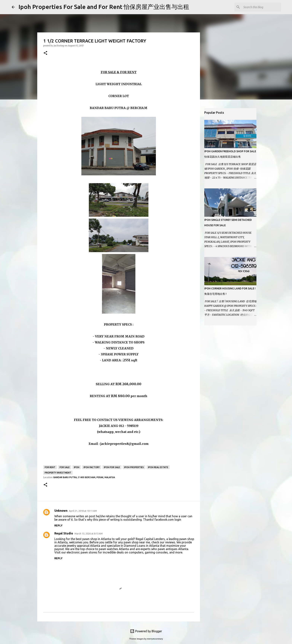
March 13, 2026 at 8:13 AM (89, 533)
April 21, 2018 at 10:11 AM (83, 511)
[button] (45, 53)
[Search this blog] (261, 7)
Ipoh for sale (112, 467)
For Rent (50, 467)
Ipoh (77, 467)
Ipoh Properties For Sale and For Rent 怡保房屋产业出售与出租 (104, 7)
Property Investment (58, 473)
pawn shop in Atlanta (97, 539)
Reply (58, 525)
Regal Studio (64, 533)
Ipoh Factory (92, 467)
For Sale (65, 467)
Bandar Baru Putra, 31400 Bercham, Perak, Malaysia (84, 477)
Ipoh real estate (158, 467)
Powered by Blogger (146, 631)
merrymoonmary (155, 639)
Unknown (61, 511)
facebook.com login (168, 520)
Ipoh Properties (134, 467)
